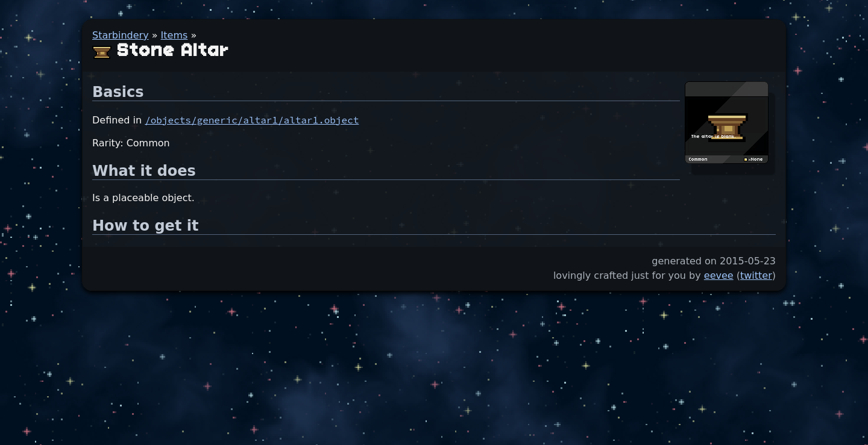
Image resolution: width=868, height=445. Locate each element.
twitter (756, 275)
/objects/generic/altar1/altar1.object (252, 120)
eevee (719, 275)
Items (175, 35)
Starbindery (121, 35)
